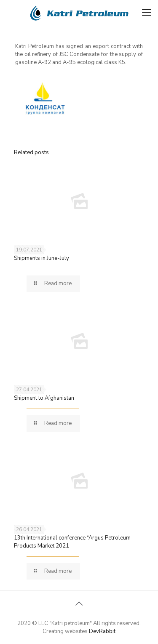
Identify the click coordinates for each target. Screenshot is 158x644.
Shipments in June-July (42, 258)
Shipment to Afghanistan (44, 398)
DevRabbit (102, 631)
